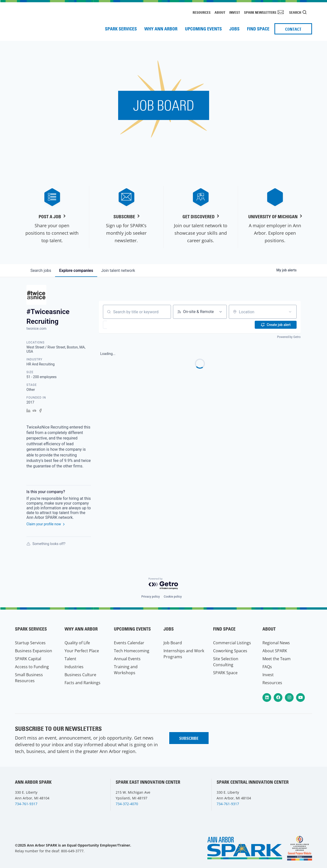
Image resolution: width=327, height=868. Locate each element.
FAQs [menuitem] (267, 667)
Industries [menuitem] (74, 667)
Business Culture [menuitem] (80, 675)
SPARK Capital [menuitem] (28, 659)
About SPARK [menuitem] (275, 651)
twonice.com (36, 328)
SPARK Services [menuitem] (121, 29)
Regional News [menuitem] (276, 643)
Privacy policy (151, 597)
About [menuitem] (220, 12)
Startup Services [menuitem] (30, 643)
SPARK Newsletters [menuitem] (260, 12)
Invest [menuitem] (235, 12)
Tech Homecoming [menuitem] (132, 651)
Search (295, 12)
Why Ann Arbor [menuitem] (161, 29)
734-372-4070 (127, 804)
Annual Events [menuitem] (127, 659)
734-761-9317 (26, 804)
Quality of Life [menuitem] (77, 643)
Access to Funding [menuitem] (32, 667)
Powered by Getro (289, 337)
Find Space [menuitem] (258, 29)
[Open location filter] (290, 312)
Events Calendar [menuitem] (129, 643)
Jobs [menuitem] (234, 29)
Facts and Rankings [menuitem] (82, 683)
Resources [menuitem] (202, 12)
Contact (293, 29)
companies (76, 271)
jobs (41, 271)
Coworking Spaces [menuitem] (230, 651)
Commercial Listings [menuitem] (232, 643)
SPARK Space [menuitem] (225, 673)
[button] (120, 325)
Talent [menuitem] (70, 659)
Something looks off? (46, 544)
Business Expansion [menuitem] (34, 651)
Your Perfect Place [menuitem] (82, 651)
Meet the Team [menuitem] (277, 659)
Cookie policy (173, 597)
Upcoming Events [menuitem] (203, 29)
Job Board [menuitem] (173, 643)
